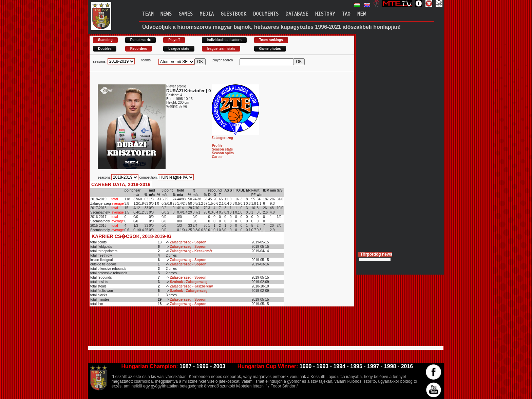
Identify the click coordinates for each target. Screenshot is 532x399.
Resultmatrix (141, 40)
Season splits (223, 153)
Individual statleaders (224, 40)
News (166, 14)
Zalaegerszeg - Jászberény (192, 286)
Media (207, 14)
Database (297, 14)
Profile (217, 146)
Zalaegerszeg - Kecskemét (191, 251)
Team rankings (271, 40)
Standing (105, 40)
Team (148, 14)
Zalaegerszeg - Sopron (188, 242)
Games (186, 14)
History (325, 14)
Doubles (105, 49)
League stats (179, 49)
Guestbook (233, 14)
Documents (266, 14)
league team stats (221, 49)
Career (217, 157)
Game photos (270, 49)
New (362, 14)
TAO (346, 14)
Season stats (223, 149)
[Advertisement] (213, 329)
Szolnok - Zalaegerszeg (189, 282)
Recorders (139, 49)
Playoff (174, 40)
